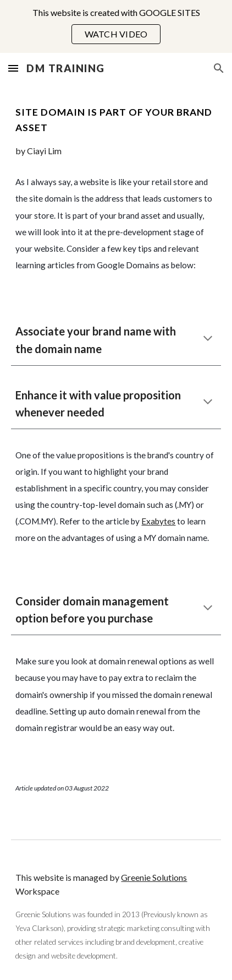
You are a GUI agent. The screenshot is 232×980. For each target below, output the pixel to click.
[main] (116, 131)
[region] (116, 26)
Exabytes (158, 521)
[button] (13, 68)
